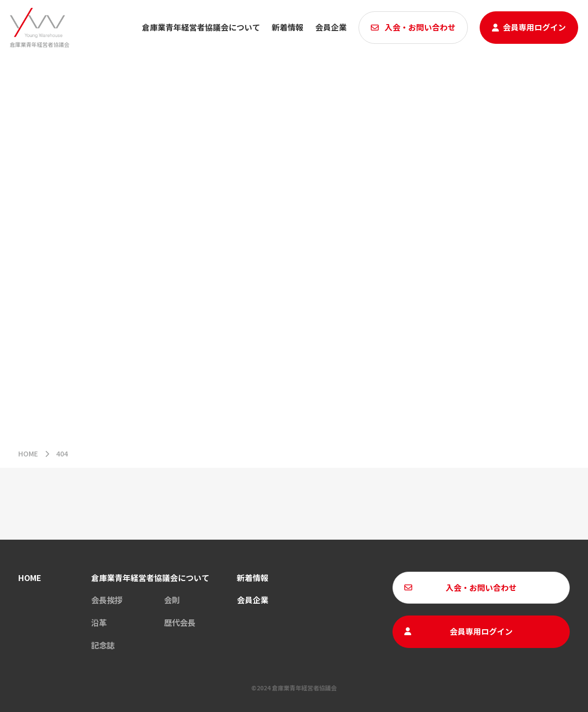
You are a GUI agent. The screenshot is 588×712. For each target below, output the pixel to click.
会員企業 (331, 27)
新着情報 (253, 578)
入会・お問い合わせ (420, 27)
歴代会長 (180, 622)
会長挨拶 (107, 600)
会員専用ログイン (534, 27)
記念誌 (103, 645)
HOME (28, 453)
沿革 (99, 622)
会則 (172, 600)
